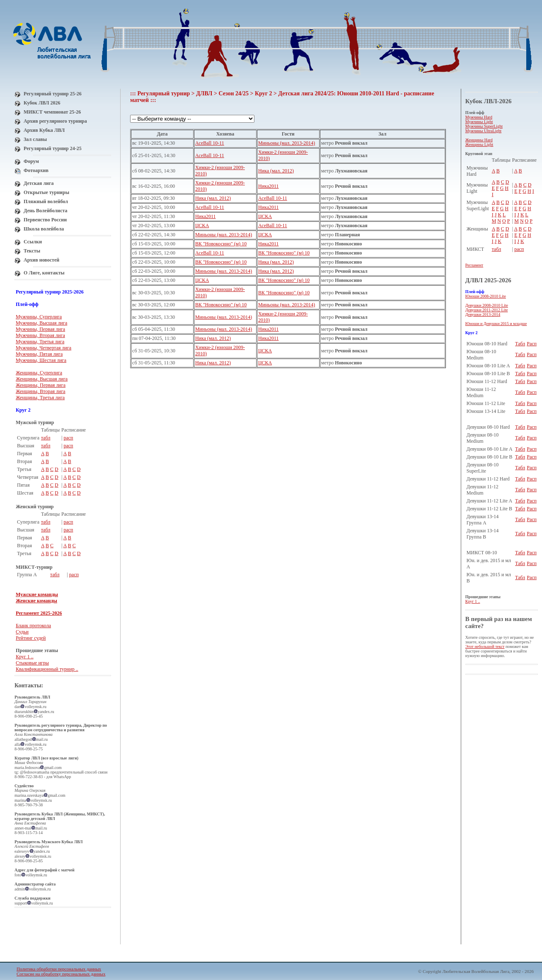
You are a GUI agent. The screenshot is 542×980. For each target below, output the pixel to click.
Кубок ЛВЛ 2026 (42, 103)
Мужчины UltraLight (483, 131)
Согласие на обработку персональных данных (61, 974)
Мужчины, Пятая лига (39, 354)
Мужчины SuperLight (484, 126)
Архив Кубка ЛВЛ (44, 130)
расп (68, 438)
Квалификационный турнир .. (47, 669)
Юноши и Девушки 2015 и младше (496, 324)
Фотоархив (36, 170)
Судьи (22, 632)
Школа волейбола (44, 229)
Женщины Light (479, 144)
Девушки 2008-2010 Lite (487, 305)
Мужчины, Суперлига (39, 317)
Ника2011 (269, 186)
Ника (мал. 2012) (276, 171)
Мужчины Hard (479, 117)
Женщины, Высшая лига (42, 379)
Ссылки (33, 242)
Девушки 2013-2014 (483, 314)
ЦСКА (265, 216)
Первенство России (45, 220)
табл (46, 438)
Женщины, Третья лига (40, 398)
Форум (31, 161)
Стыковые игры (32, 663)
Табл (520, 344)
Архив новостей (41, 260)
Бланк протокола (33, 626)
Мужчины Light (479, 122)
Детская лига (39, 183)
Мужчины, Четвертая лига (44, 348)
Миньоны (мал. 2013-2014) (287, 143)
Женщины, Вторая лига (41, 391)
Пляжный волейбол (46, 201)
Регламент (474, 265)
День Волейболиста (46, 211)
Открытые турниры (46, 192)
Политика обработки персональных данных (59, 969)
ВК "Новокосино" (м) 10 (221, 244)
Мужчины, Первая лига (40, 329)
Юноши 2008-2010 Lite (486, 296)
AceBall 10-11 (210, 143)
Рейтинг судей (31, 638)
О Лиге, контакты (44, 273)
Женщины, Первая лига (41, 385)
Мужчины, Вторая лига (40, 335)
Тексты (32, 251)
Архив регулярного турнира (55, 121)
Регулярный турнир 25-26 (53, 94)
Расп (532, 344)
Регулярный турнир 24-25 (53, 148)
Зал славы (35, 139)
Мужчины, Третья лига (40, 342)
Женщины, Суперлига (39, 373)
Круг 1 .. (25, 657)
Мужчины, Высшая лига (41, 323)
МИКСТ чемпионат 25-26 (52, 112)
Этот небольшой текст (485, 646)
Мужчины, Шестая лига (41, 360)
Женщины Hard (479, 140)
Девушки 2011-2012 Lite (487, 310)
